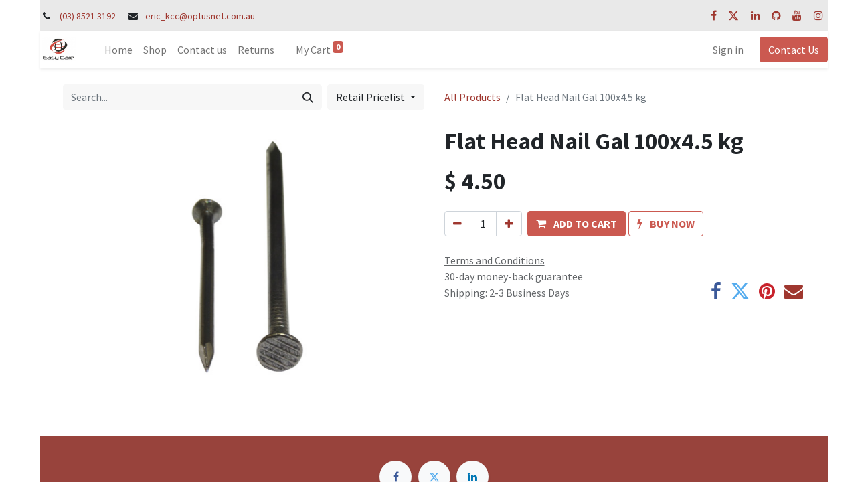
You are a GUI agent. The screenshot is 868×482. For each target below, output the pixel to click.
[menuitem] (118, 50)
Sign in (728, 50)
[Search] (308, 97)
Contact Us (794, 50)
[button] (577, 224)
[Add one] (509, 224)
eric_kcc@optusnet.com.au (200, 16)
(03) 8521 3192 (88, 16)
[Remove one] (457, 224)
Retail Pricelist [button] (371, 97)
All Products (472, 97)
